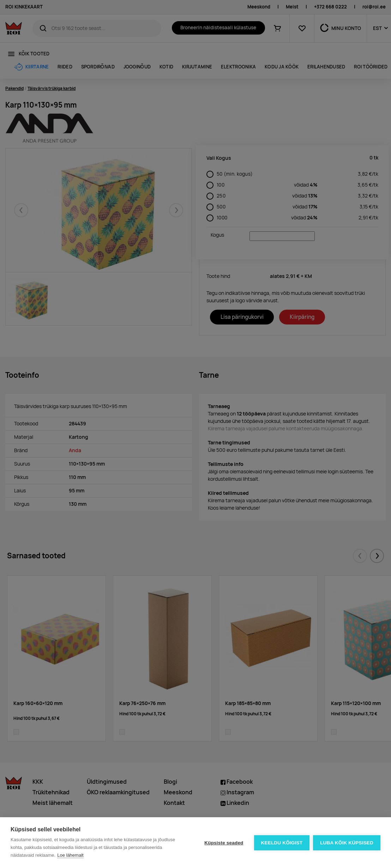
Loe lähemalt (70, 855)
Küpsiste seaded (224, 843)
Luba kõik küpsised (347, 843)
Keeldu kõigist (282, 843)
